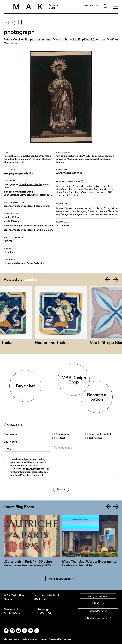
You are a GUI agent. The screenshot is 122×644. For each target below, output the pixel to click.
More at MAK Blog (61, 579)
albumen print (43, 206)
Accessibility (55, 639)
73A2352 (77, 173)
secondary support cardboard (19, 206)
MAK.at (98, 603)
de (87, 6)
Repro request (63, 434)
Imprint (43, 639)
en (92, 6)
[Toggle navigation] (116, 7)
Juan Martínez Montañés (17, 195)
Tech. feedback (96, 438)
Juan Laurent (26, 184)
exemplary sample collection (19, 173)
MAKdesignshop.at (98, 618)
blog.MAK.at (98, 611)
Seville (38, 184)
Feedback (61, 438)
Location (31, 279)
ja (97, 6)
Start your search (98, 596)
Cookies (67, 639)
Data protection (30, 639)
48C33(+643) (64, 173)
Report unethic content (100, 434)
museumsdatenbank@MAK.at (47, 597)
